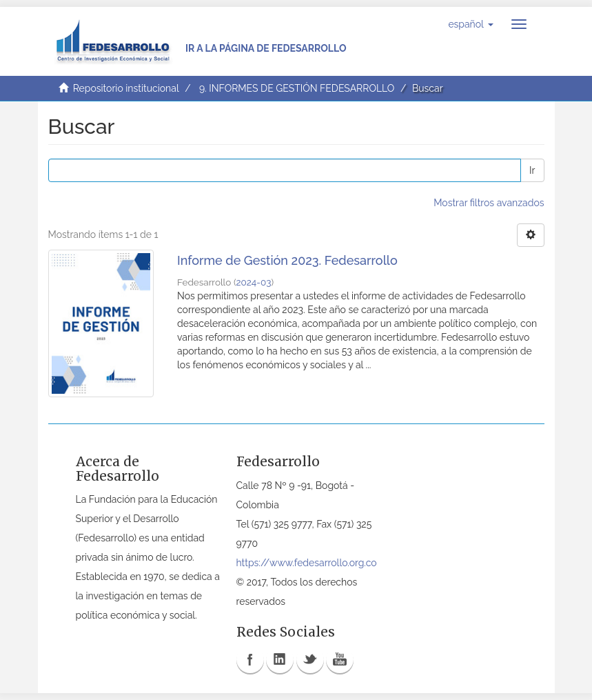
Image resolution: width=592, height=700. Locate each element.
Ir (532, 170)
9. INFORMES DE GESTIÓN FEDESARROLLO (297, 88)
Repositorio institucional (126, 88)
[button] (470, 24)
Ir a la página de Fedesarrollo (266, 48)
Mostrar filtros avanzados (489, 203)
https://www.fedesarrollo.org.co (307, 563)
